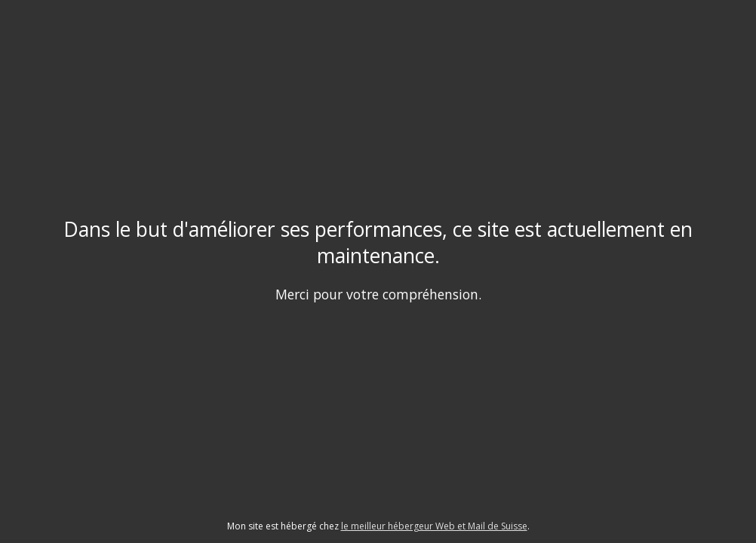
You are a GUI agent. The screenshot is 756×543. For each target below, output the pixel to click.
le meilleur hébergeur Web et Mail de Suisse (434, 526)
